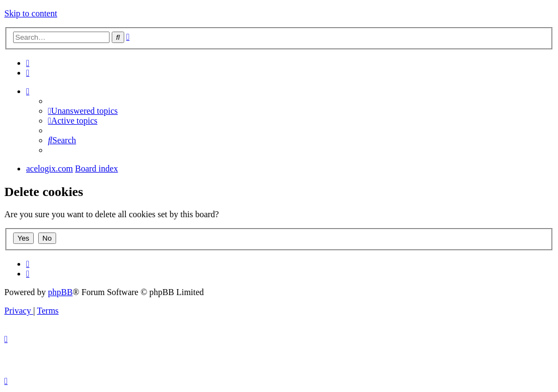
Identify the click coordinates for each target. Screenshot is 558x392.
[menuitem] (28, 63)
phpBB (60, 292)
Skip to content (31, 13)
